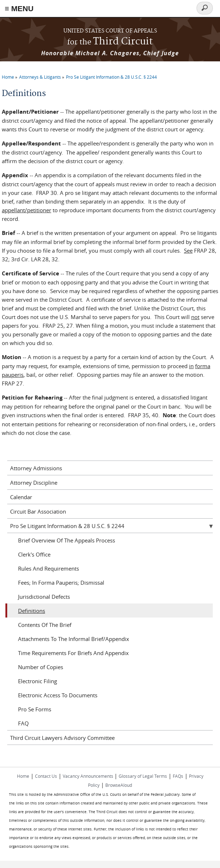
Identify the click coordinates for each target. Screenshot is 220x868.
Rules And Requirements (49, 568)
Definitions (32, 611)
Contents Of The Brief (45, 625)
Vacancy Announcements (89, 776)
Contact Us (46, 776)
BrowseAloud (119, 785)
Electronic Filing (38, 681)
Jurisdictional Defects (44, 597)
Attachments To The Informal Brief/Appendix (74, 639)
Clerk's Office (34, 554)
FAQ (23, 723)
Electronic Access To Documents (58, 695)
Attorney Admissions (36, 468)
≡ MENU (19, 8)
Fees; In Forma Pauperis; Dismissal (61, 583)
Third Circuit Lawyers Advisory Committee (62, 738)
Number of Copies (41, 667)
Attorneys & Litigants (40, 77)
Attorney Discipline (34, 483)
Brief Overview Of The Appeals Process (67, 540)
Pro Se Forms (35, 709)
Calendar (21, 497)
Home (8, 77)
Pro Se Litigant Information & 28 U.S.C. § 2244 (111, 77)
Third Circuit (110, 42)
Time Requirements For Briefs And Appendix (73, 653)
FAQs (178, 776)
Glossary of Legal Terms (143, 776)
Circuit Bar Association (38, 511)
